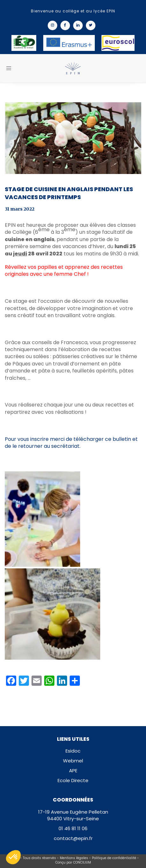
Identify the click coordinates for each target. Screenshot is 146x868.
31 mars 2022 (20, 209)
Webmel (73, 761)
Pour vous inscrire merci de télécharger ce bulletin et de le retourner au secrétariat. (71, 443)
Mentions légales (74, 858)
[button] (13, 857)
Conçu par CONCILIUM (73, 862)
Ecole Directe (73, 780)
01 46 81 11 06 (73, 828)
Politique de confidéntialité (114, 858)
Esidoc (73, 751)
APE (73, 771)
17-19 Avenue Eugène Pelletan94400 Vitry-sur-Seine (73, 815)
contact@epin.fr (73, 838)
